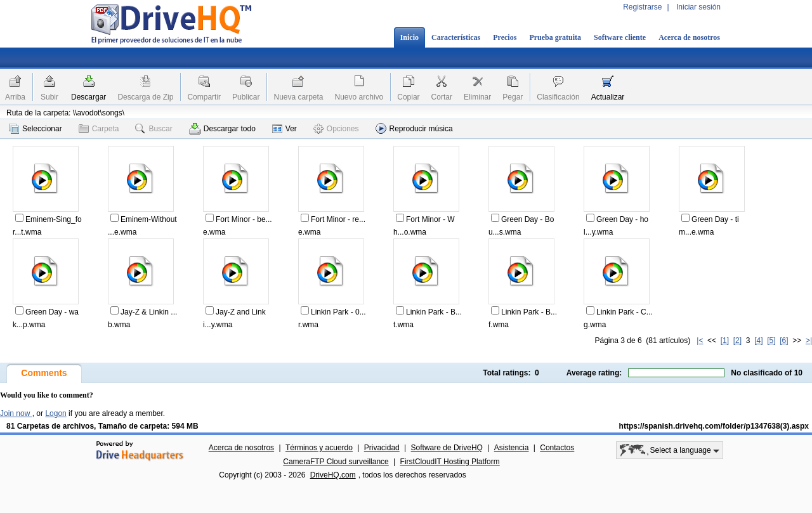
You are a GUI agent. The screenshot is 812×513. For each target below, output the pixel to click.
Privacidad (382, 448)
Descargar (88, 97)
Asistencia (512, 448)
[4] (758, 341)
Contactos (557, 448)
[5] (771, 341)
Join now (16, 413)
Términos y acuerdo (319, 448)
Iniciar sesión (698, 7)
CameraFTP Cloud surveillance (336, 462)
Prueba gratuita (555, 37)
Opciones (336, 129)
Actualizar (608, 97)
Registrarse (642, 7)
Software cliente (620, 37)
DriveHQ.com (333, 475)
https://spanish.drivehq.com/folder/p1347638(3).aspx (714, 426)
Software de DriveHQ (447, 448)
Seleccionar (36, 129)
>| (809, 341)
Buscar (154, 129)
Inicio (409, 37)
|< (700, 341)
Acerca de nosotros (689, 37)
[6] (784, 341)
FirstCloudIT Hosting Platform (450, 462)
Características (456, 37)
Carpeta (99, 129)
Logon (56, 413)
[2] (737, 341)
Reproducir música (414, 128)
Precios (505, 37)
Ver (285, 129)
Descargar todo (222, 129)
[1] (725, 341)
